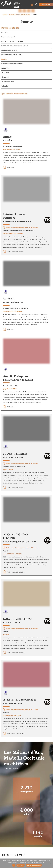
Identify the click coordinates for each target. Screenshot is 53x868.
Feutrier (4, 59)
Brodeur (5, 32)
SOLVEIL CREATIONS (18, 619)
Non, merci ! (21, 865)
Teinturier (5, 73)
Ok (14, 865)
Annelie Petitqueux (16, 376)
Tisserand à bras (8, 82)
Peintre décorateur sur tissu (12, 64)
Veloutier (5, 86)
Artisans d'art (13, 14)
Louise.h (9, 298)
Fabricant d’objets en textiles (12, 55)
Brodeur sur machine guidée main (15, 46)
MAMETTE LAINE (15, 454)
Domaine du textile (24, 14)
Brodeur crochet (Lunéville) (12, 41)
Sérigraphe (6, 68)
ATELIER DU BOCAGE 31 (20, 700)
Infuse (7, 137)
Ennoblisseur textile (9, 50)
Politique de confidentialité (34, 865)
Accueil (5, 14)
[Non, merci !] (51, 863)
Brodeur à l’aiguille (9, 37)
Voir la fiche (9, 168)
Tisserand (5, 77)
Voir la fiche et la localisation (14, 252)
